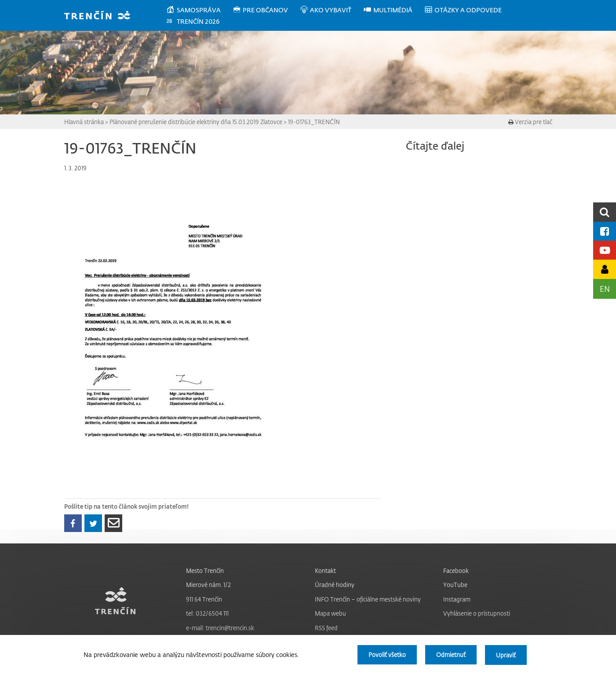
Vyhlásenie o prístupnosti (477, 613)
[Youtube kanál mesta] (605, 250)
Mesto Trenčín (205, 570)
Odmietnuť (450, 655)
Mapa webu (330, 613)
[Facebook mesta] (605, 231)
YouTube (455, 585)
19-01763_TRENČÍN (314, 122)
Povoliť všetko (386, 655)
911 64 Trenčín (204, 599)
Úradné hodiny (335, 585)
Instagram (457, 599)
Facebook (456, 570)
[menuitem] (199, 10)
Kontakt (325, 570)
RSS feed (326, 628)
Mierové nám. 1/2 (208, 585)
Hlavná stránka (84, 122)
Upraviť (506, 655)
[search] (605, 212)
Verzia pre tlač (530, 122)
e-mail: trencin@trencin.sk (220, 628)
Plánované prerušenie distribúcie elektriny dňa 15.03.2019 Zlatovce (196, 122)
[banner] (101, 16)
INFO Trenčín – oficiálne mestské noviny (368, 599)
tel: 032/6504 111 (207, 613)
